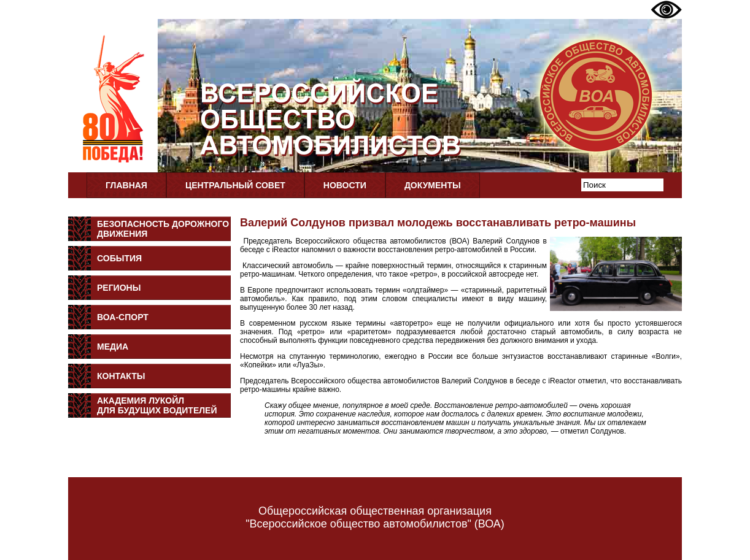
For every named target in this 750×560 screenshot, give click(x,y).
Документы (433, 185)
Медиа (113, 347)
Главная (126, 185)
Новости (345, 185)
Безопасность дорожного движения (163, 229)
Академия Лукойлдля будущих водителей (157, 405)
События (119, 258)
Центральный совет (235, 185)
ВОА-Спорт (123, 317)
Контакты (121, 376)
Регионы (119, 288)
